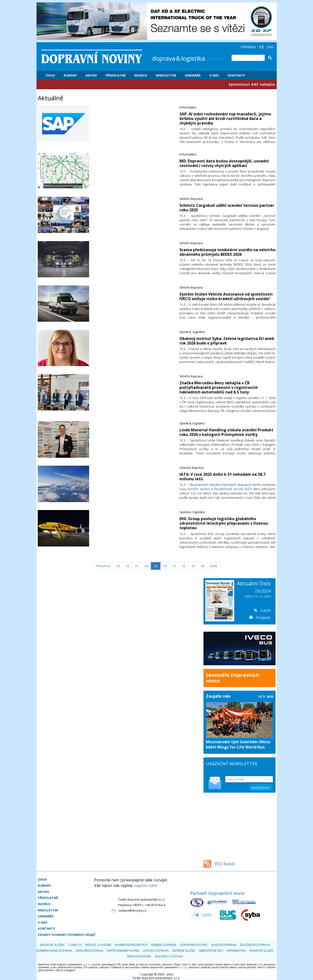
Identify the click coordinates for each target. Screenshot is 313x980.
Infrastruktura (139, 956)
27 (137, 566)
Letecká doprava (192, 468)
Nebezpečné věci (211, 951)
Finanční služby (261, 951)
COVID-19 (75, 945)
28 (146, 566)
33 (193, 566)
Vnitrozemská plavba (123, 951)
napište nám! (146, 885)
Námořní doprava (89, 951)
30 (165, 566)
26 (128, 566)
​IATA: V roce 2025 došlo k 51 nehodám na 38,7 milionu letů (222, 477)
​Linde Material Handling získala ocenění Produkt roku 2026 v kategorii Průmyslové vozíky (226, 432)
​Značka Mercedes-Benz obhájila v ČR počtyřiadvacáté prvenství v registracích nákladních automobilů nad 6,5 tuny (219, 387)
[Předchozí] (103, 566)
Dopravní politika (194, 945)
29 (156, 566)
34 (203, 566)
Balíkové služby (52, 945)
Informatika (188, 107)
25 (118, 566)
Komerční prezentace (131, 945)
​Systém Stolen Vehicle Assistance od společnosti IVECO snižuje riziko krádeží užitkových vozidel (226, 296)
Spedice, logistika (192, 332)
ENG (270, 47)
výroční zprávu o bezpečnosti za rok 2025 (220, 489)
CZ (262, 47)
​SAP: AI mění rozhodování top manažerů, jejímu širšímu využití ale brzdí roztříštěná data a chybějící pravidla (225, 119)
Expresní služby (184, 951)
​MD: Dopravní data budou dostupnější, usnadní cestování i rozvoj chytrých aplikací (224, 163)
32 (184, 566)
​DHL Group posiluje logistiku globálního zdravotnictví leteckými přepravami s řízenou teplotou (224, 523)
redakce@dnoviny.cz (132, 911)
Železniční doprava (255, 945)
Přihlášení (248, 47)
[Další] (214, 566)
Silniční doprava (191, 199)
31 (174, 566)
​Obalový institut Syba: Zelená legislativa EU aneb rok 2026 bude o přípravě (227, 341)
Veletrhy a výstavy (169, 956)
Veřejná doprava (164, 945)
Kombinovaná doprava (54, 951)
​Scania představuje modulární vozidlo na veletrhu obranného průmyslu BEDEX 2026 (227, 252)
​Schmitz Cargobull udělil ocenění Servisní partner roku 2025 (227, 208)
